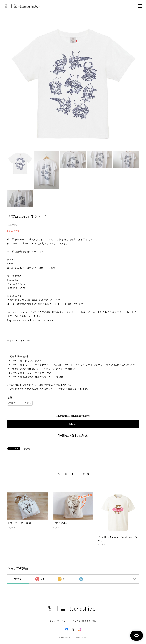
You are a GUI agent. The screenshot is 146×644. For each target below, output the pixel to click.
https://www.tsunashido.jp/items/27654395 (30, 320)
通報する (27, 449)
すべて (18, 579)
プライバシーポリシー (60, 621)
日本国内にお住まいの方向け (73, 436)
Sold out (73, 424)
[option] (73, 84)
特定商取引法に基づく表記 (84, 621)
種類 (10, 398)
